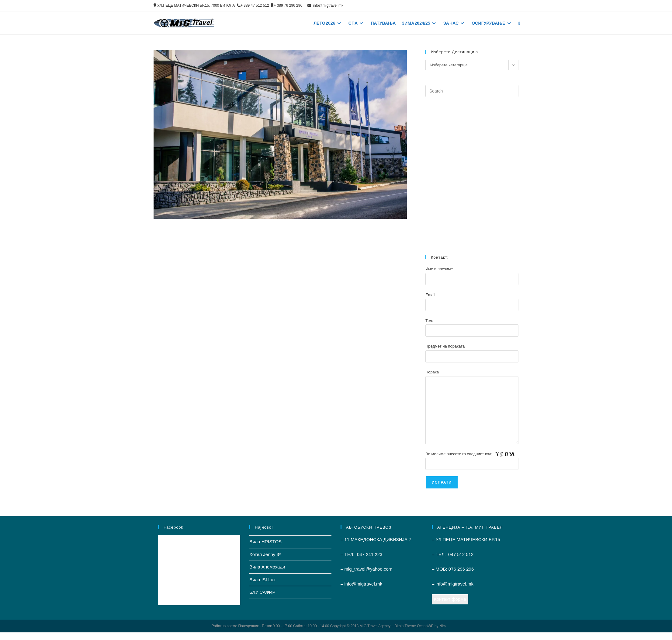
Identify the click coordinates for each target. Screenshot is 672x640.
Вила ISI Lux (262, 580)
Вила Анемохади (267, 567)
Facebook (173, 527)
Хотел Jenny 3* (265, 554)
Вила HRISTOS (265, 542)
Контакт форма (450, 599)
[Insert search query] (472, 91)
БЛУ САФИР (262, 592)
